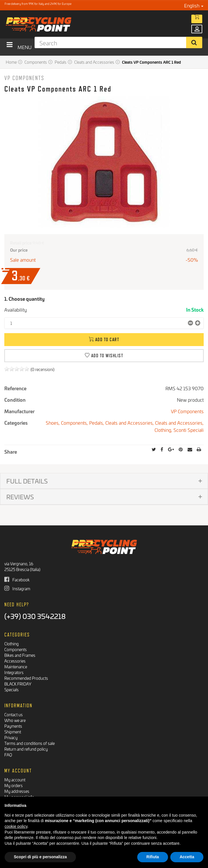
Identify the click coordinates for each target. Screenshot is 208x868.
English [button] (194, 5)
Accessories (15, 661)
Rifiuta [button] (153, 857)
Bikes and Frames (20, 655)
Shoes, (53, 423)
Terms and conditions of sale (29, 743)
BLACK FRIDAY (18, 684)
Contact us (14, 714)
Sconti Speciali (189, 430)
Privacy (11, 737)
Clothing (12, 643)
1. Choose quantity (24, 299)
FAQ (8, 755)
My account (15, 779)
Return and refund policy (26, 749)
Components (16, 649)
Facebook (17, 579)
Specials (12, 689)
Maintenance (16, 666)
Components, (75, 423)
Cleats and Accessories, (130, 423)
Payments (13, 726)
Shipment (13, 732)
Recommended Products (26, 678)
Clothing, (164, 430)
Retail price (21, 243)
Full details (27, 481)
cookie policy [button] (16, 826)
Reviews (20, 497)
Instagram (17, 588)
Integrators (14, 672)
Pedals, (97, 423)
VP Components (24, 78)
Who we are (15, 720)
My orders (14, 785)
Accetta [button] (187, 857)
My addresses (17, 791)
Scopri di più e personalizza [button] (40, 857)
